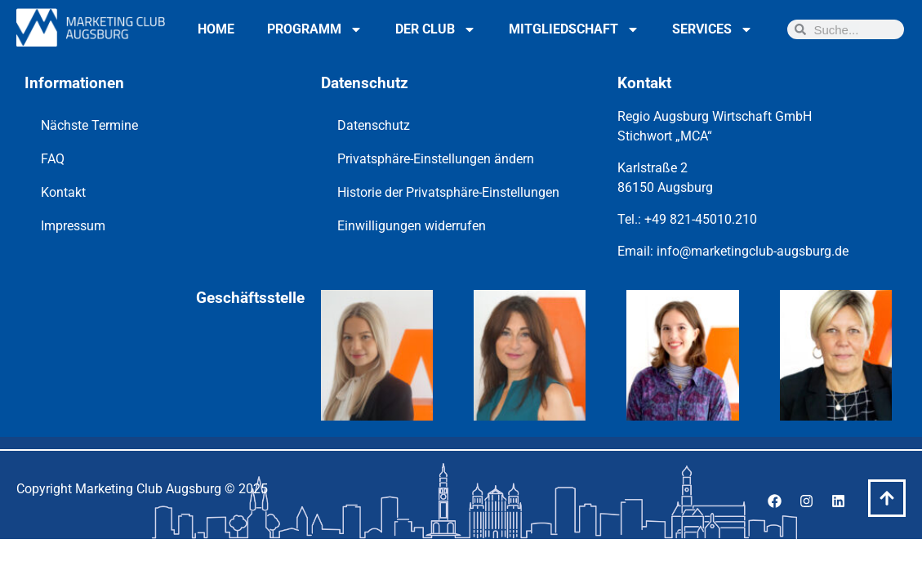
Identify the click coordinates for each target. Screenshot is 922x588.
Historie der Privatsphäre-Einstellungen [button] (448, 192)
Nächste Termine (89, 125)
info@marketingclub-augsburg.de (753, 251)
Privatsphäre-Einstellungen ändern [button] (436, 159)
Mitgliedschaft (574, 29)
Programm (315, 29)
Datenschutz (374, 125)
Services (713, 29)
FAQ (53, 159)
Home (216, 29)
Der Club (436, 29)
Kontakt (63, 192)
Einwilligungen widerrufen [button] (412, 226)
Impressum (73, 226)
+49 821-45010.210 (701, 219)
